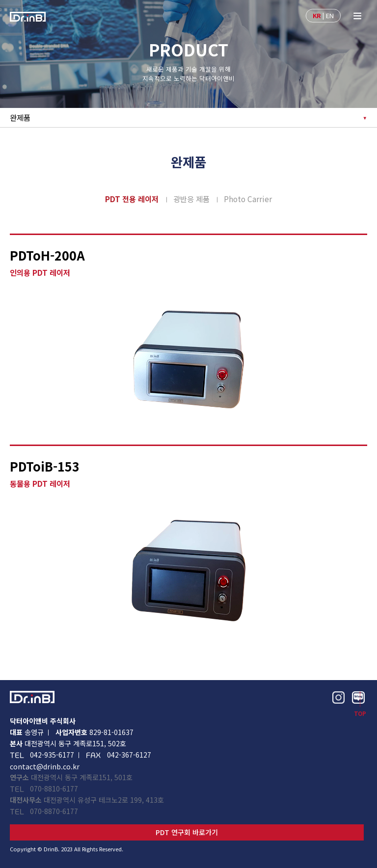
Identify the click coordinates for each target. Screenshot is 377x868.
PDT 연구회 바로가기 (187, 832)
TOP (360, 714)
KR (317, 15)
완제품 (20, 117)
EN (330, 15)
